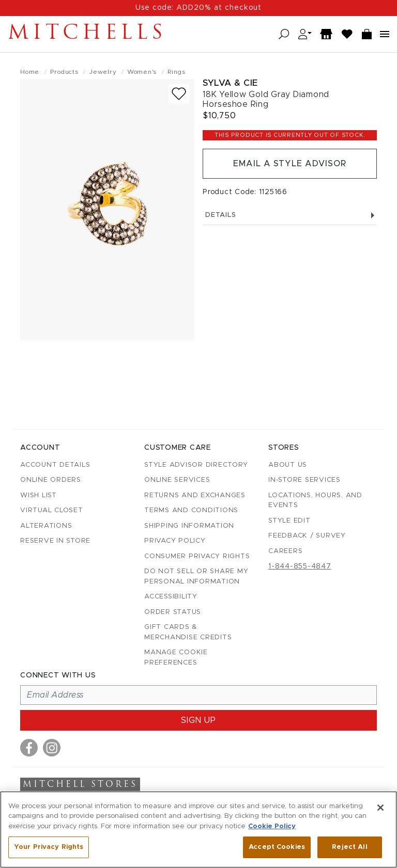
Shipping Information (189, 526)
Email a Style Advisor (290, 164)
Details (290, 215)
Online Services (177, 480)
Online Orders (51, 480)
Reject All (349, 847)
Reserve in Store (55, 541)
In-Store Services (304, 480)
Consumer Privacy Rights (197, 556)
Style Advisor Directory (196, 465)
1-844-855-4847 (300, 566)
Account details (55, 465)
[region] (198, 830)
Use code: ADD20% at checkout (198, 8)
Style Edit (289, 521)
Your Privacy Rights (49, 847)
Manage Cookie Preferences (176, 658)
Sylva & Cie (230, 83)
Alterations (46, 526)
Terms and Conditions (191, 510)
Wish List (39, 495)
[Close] (380, 808)
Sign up (198, 720)
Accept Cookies (277, 847)
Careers (285, 551)
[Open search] (284, 34)
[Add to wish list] (179, 94)
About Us (288, 465)
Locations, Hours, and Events (315, 501)
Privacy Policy (175, 541)
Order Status (173, 612)
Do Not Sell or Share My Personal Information (196, 577)
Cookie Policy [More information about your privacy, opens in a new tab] (272, 826)
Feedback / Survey (307, 536)
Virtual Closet (52, 510)
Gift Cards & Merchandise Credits (188, 632)
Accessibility (171, 597)
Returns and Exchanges (195, 495)
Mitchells (87, 34)
